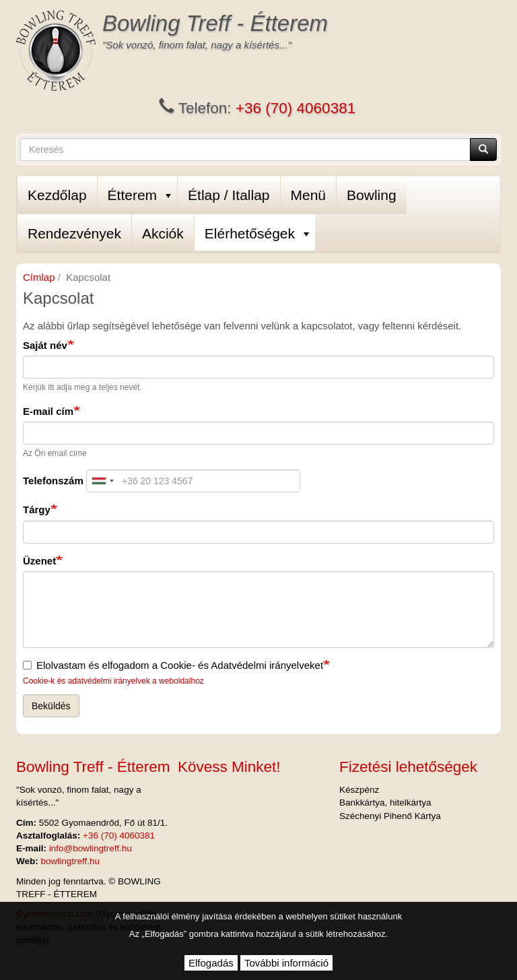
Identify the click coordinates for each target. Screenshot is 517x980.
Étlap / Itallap (229, 195)
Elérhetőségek (257, 233)
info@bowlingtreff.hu (91, 848)
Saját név (45, 345)
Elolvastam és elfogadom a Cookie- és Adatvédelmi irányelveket (173, 665)
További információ (286, 963)
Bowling (372, 195)
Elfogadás (211, 963)
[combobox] (102, 481)
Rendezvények (74, 233)
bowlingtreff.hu (71, 861)
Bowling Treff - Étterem (215, 23)
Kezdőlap (57, 195)
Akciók (163, 233)
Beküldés (51, 706)
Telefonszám (53, 481)
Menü (309, 195)
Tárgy (37, 510)
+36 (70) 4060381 (296, 108)
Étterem (140, 195)
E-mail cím (48, 411)
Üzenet (39, 561)
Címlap (39, 277)
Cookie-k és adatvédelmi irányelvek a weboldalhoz (113, 681)
